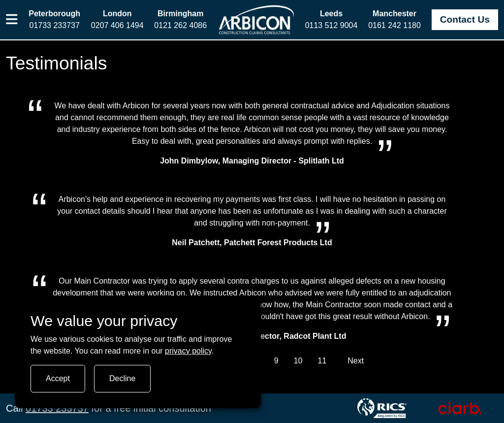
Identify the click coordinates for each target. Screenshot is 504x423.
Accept (58, 378)
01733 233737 (57, 408)
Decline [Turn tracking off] (122, 378)
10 (298, 361)
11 (322, 361)
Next (356, 361)
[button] (12, 20)
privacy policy (188, 351)
